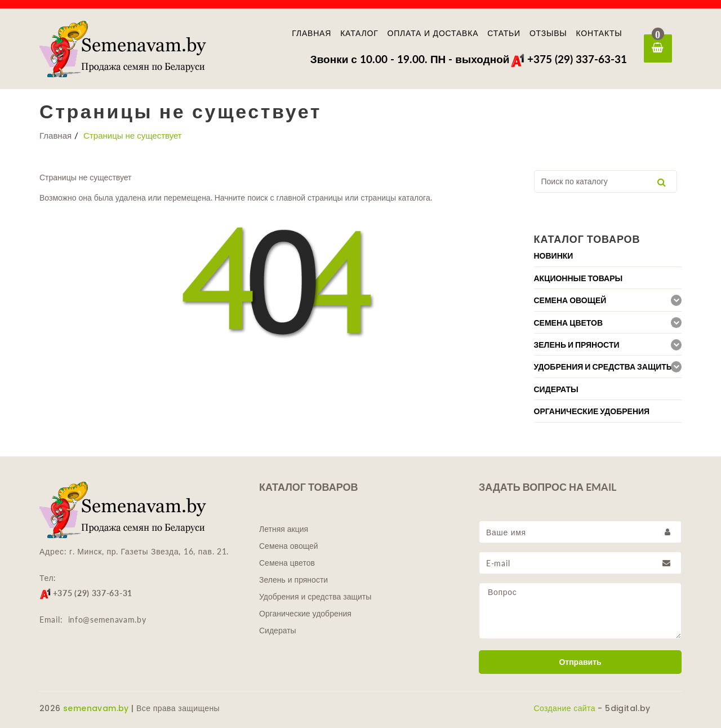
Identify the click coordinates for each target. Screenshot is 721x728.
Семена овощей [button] (570, 300)
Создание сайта (565, 708)
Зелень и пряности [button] (577, 345)
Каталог (359, 33)
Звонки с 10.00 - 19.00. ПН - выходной (410, 59)
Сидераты (278, 631)
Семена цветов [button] (569, 323)
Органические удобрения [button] (592, 411)
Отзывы (548, 33)
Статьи (504, 33)
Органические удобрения (305, 614)
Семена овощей (289, 546)
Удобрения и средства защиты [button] (604, 367)
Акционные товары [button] (578, 278)
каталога (414, 197)
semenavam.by (96, 708)
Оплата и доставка (433, 33)
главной (290, 197)
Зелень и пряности (293, 580)
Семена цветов (287, 563)
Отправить (580, 662)
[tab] (608, 256)
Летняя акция (284, 529)
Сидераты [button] (556, 389)
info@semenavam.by (107, 620)
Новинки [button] (554, 256)
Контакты (599, 33)
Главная (311, 33)
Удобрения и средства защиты (315, 597)
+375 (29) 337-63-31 (569, 59)
